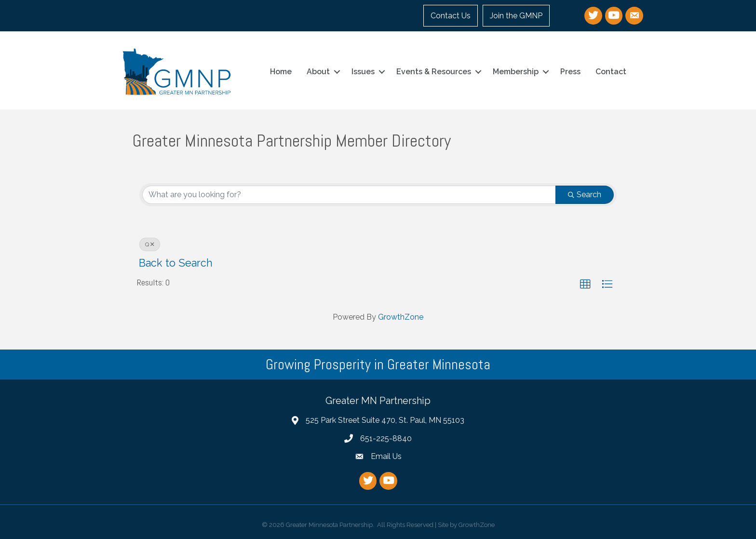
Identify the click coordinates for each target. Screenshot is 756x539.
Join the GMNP (516, 16)
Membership (516, 72)
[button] (585, 284)
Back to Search (176, 263)
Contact (611, 72)
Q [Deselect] (150, 244)
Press (570, 72)
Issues (363, 72)
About (318, 72)
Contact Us (451, 16)
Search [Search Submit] (585, 195)
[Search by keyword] (349, 195)
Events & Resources (434, 72)
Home (281, 72)
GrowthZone (401, 317)
